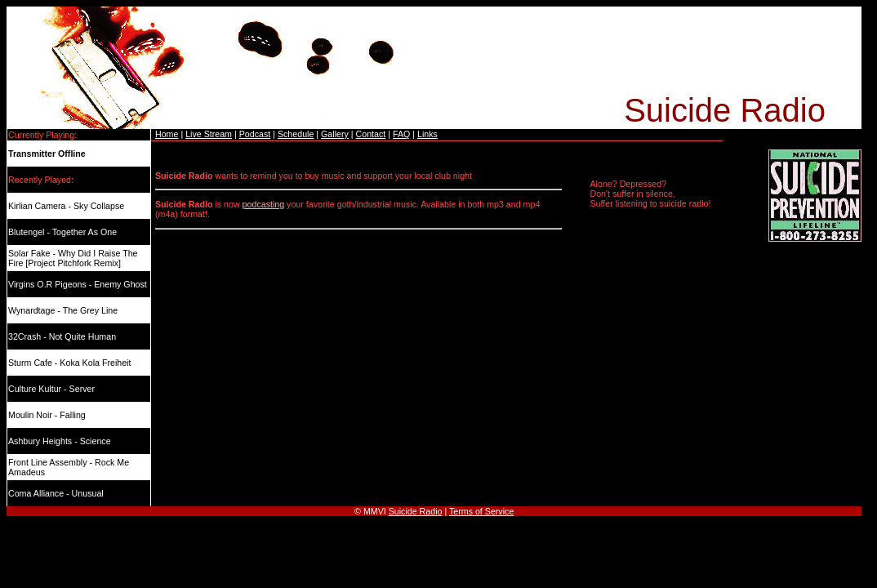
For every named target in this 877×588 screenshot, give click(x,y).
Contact (371, 134)
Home (167, 134)
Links (427, 134)
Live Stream (209, 134)
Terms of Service (481, 511)
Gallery (335, 134)
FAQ (401, 134)
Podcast (255, 134)
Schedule (296, 134)
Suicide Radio (416, 511)
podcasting (264, 204)
